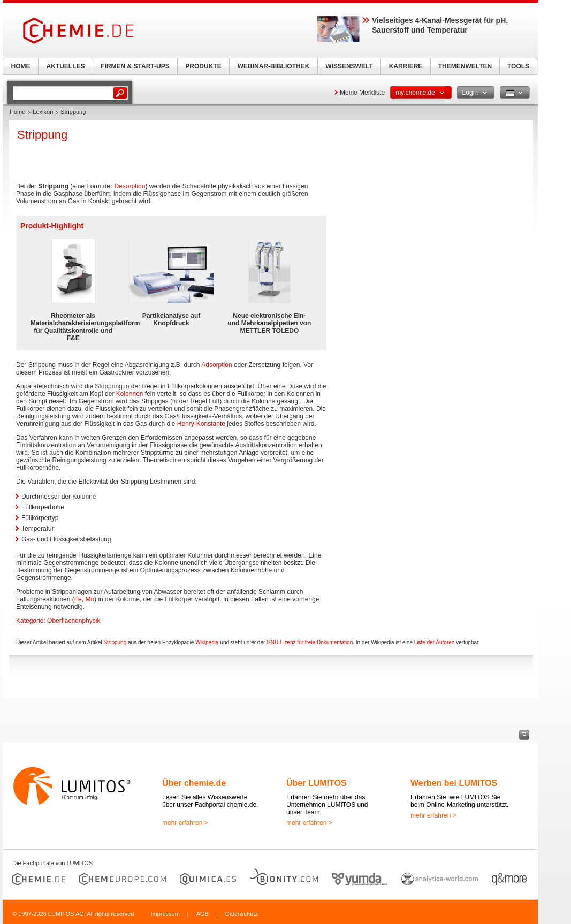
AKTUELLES (66, 66)
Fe (78, 599)
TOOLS (518, 66)
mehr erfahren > (185, 823)
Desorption (130, 186)
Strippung (115, 642)
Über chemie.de (194, 783)
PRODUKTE (203, 66)
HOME (21, 66)
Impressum (165, 914)
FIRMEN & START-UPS (135, 66)
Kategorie (30, 621)
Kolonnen (130, 394)
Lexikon (43, 112)
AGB (203, 914)
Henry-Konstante (201, 424)
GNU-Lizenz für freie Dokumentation (310, 642)
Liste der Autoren (435, 642)
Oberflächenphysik (74, 621)
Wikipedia (207, 642)
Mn (90, 599)
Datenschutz (242, 914)
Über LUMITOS (317, 783)
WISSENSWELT (349, 66)
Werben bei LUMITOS (454, 783)
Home (17, 112)
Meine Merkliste (362, 93)
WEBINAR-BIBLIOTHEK (274, 66)
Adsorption (216, 365)
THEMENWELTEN (465, 66)
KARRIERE (406, 66)
